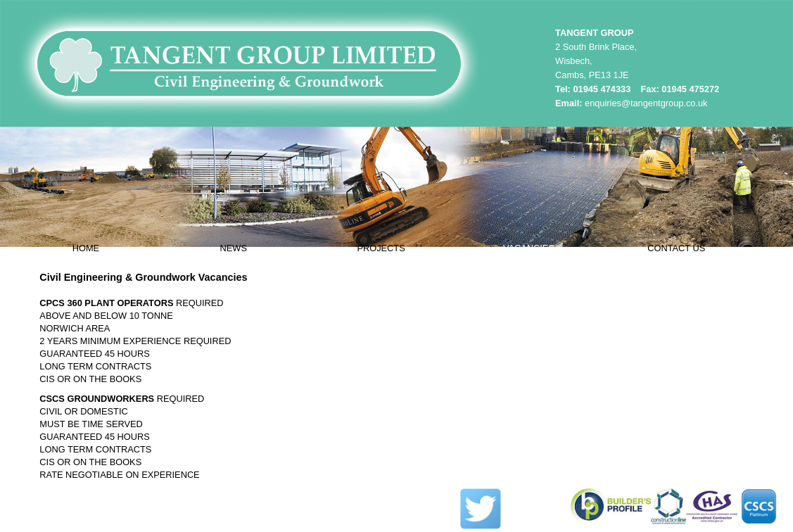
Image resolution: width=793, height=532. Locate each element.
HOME (86, 248)
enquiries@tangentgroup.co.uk (646, 103)
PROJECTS (381, 248)
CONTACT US (676, 248)
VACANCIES (529, 248)
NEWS (234, 248)
